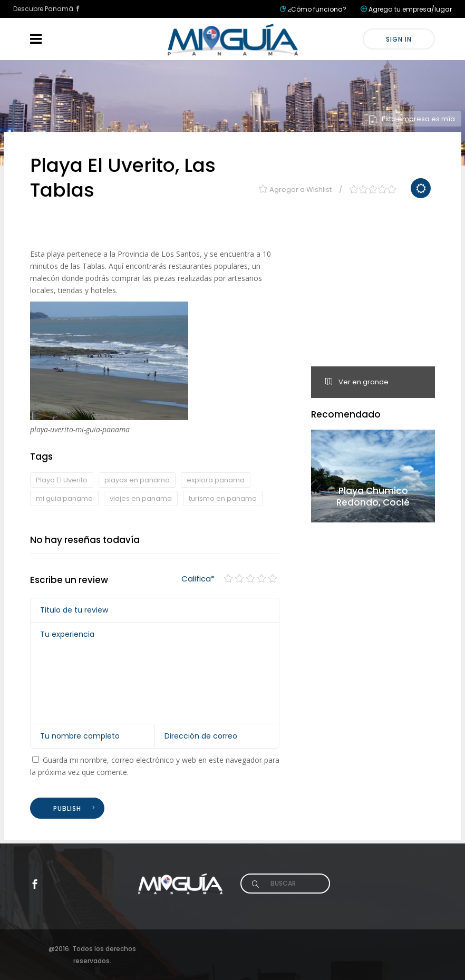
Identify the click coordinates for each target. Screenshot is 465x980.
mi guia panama (64, 498)
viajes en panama (141, 498)
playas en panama (137, 480)
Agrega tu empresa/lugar (410, 9)
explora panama (216, 480)
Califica (198, 579)
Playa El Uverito (62, 480)
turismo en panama (223, 498)
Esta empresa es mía (411, 119)
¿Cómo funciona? (317, 9)
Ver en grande (357, 382)
